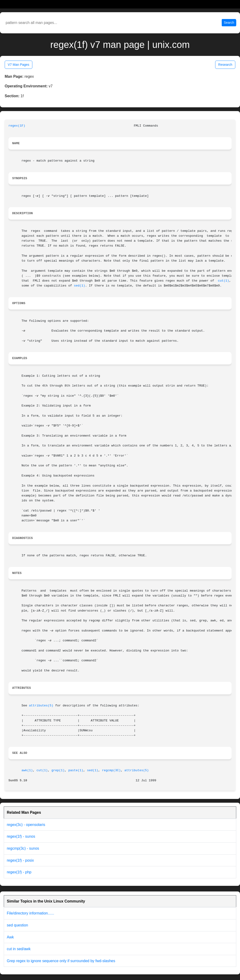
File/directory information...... (30, 913)
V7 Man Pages (19, 65)
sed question (17, 925)
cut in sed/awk (19, 949)
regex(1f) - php (19, 872)
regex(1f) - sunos (21, 836)
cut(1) (224, 281)
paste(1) (76, 770)
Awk (10, 937)
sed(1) (79, 286)
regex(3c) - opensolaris (26, 825)
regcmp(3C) (111, 770)
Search (229, 23)
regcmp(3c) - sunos (23, 848)
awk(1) (27, 770)
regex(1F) (17, 126)
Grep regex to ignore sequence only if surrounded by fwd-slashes (61, 961)
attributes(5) (41, 706)
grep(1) (58, 770)
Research (225, 65)
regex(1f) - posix (20, 860)
